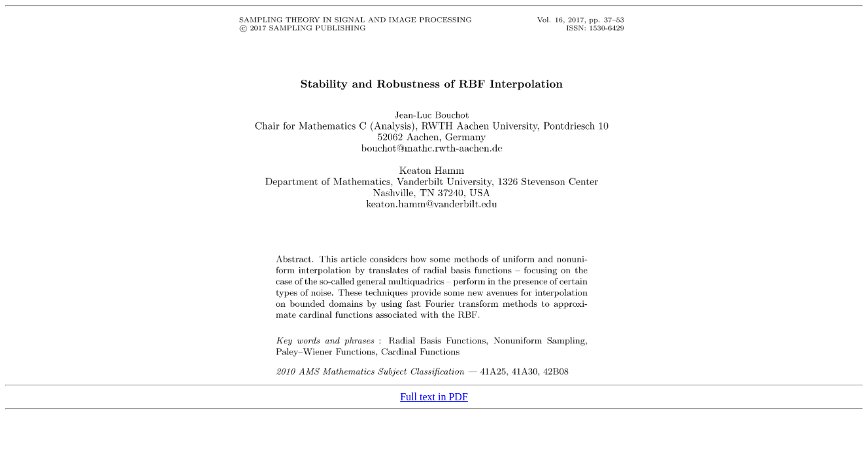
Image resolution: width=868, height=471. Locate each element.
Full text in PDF (434, 397)
